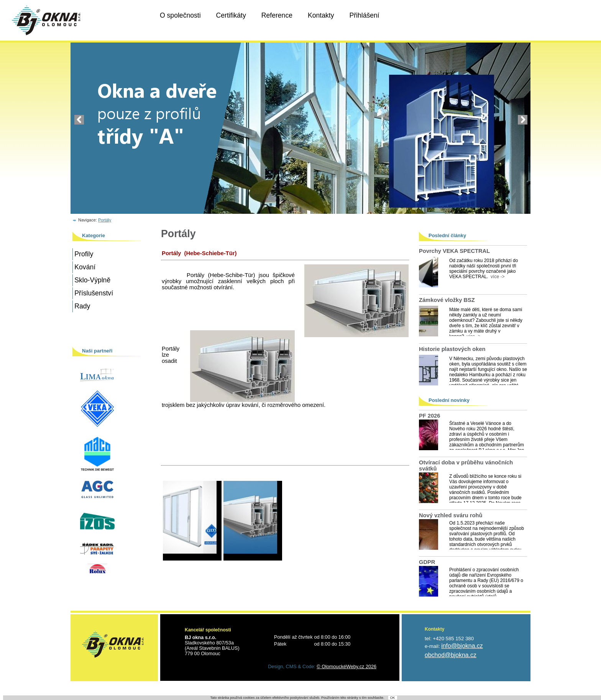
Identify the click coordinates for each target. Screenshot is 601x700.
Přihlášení (364, 15)
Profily (84, 254)
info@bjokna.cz (462, 646)
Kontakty (321, 15)
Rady (82, 306)
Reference (277, 15)
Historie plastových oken (452, 349)
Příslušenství (94, 293)
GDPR (427, 562)
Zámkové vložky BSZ (447, 300)
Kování (85, 267)
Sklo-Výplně (92, 280)
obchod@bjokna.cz (451, 655)
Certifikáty (231, 15)
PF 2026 (429, 416)
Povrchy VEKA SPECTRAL (454, 251)
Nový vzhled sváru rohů (451, 515)
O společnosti (180, 15)
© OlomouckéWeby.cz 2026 (346, 667)
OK (393, 698)
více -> (496, 277)
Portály (105, 220)
